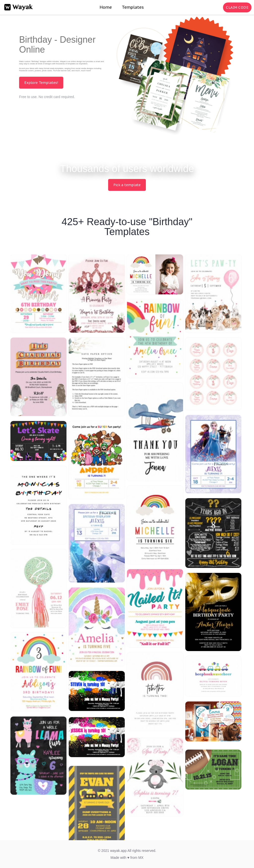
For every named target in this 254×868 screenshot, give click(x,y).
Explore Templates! (41, 83)
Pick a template (127, 185)
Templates (133, 7)
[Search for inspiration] (218, 7)
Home (106, 7)
